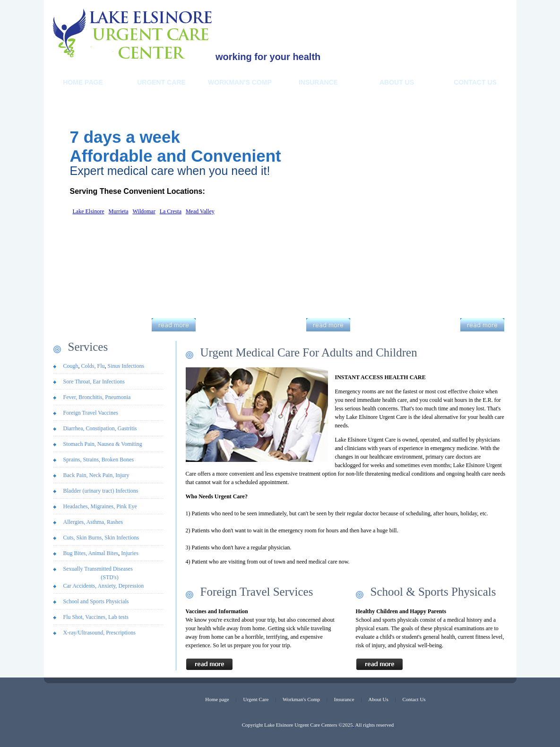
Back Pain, (76, 475)
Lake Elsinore (89, 211)
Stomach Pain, (80, 444)
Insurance (318, 82)
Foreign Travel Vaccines (91, 413)
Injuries (130, 553)
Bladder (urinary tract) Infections (101, 491)
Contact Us (475, 82)
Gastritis (127, 428)
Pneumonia (118, 397)
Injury (122, 475)
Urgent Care (161, 82)
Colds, (89, 366)
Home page (217, 699)
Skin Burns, (91, 538)
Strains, (92, 460)
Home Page (83, 82)
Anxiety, (108, 586)
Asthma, (97, 522)
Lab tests (118, 617)
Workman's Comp (240, 82)
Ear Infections (109, 382)
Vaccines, (97, 617)
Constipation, (101, 428)
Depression (131, 586)
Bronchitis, (90, 397)
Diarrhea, (74, 428)
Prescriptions (121, 633)
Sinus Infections (126, 366)
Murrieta (118, 211)
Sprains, (73, 460)
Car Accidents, (81, 586)
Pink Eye (127, 506)
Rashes (115, 522)
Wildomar (144, 211)
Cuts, (70, 538)
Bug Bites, (76, 553)
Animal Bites (103, 553)
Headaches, (77, 506)
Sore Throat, (78, 382)
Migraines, (103, 506)
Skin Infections (122, 538)
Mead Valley (200, 211)
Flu (101, 366)
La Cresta (171, 211)
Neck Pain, (103, 475)
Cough (71, 366)
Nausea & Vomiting (120, 444)
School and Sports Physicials (96, 601)
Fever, (70, 397)
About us (397, 82)
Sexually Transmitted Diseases (110, 573)
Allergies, (75, 522)
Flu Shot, (74, 617)
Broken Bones (118, 460)
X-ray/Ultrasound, (85, 633)
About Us (378, 699)
